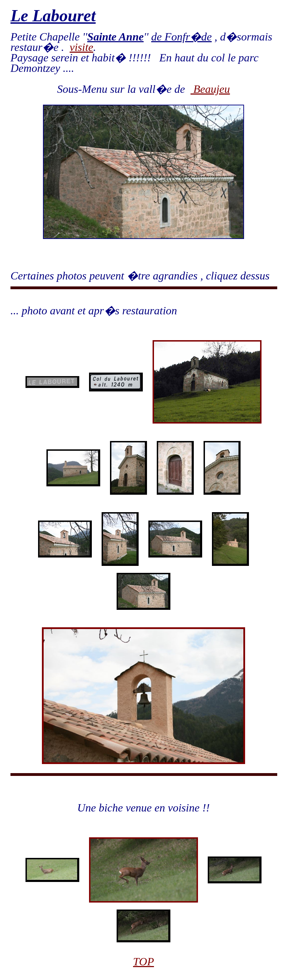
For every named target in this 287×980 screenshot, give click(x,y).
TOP (143, 962)
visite (81, 47)
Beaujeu (210, 89)
